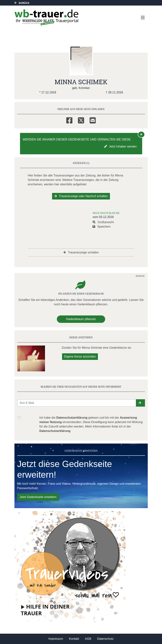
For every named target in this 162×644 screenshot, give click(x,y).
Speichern (102, 227)
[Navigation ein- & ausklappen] (143, 18)
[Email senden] (77, 403)
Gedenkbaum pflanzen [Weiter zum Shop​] (81, 319)
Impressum (56, 639)
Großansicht (103, 222)
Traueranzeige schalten (81, 252)
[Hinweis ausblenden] (141, 134)
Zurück (22, 3)
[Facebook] (69, 120)
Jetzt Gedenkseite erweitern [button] (38, 497)
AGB (88, 639)
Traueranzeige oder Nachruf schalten (81, 196)
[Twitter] (81, 120)
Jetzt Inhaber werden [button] (120, 146)
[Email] (93, 120)
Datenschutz (105, 639)
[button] (140, 403)
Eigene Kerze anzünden (80, 357)
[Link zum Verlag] (46, 18)
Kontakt (74, 639)
